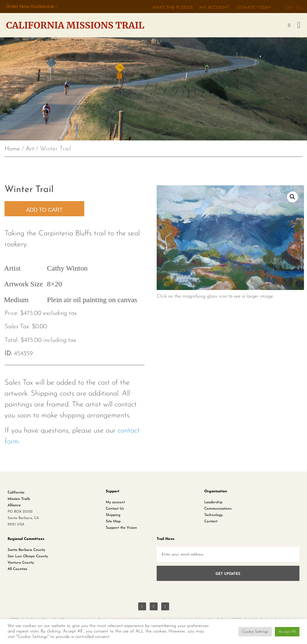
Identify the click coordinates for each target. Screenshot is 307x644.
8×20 (55, 284)
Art (30, 149)
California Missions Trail (75, 25)
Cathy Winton (67, 268)
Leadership (213, 502)
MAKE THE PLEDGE (173, 8)
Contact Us (115, 509)
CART (293, 8)
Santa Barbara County (26, 550)
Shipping (113, 515)
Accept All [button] (287, 632)
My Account (214, 8)
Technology (214, 515)
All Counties (17, 569)
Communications (218, 509)
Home (12, 149)
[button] (299, 25)
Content (211, 521)
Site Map (113, 521)
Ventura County (21, 563)
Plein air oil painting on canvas (92, 300)
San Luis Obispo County (28, 556)
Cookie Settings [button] (255, 632)
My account (115, 502)
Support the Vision (121, 528)
